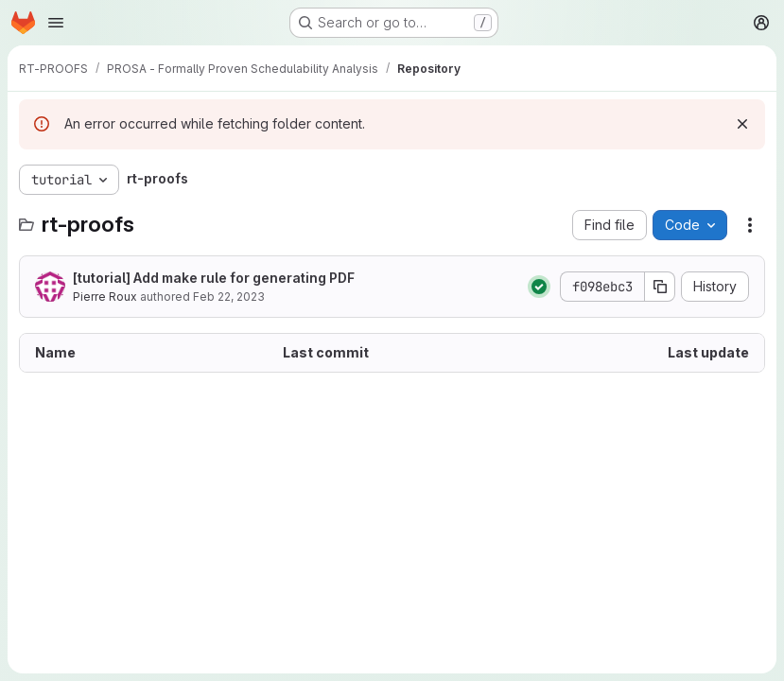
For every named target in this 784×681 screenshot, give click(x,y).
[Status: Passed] (539, 287)
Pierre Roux (105, 297)
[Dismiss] (742, 124)
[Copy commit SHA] (660, 287)
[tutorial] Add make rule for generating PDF (214, 278)
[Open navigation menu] (56, 23)
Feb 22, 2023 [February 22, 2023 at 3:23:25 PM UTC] (229, 297)
